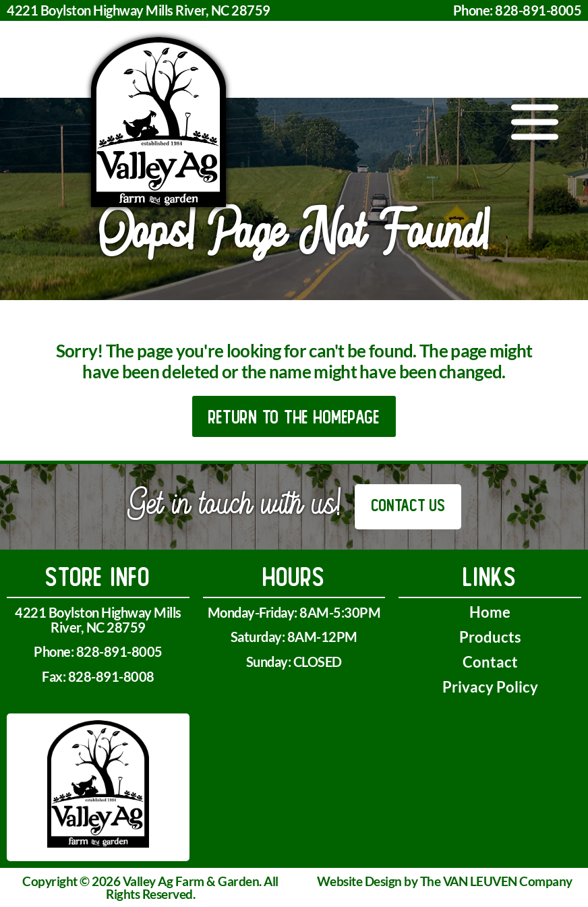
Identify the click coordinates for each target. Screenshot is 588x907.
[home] (158, 122)
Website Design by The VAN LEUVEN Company (445, 881)
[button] (535, 122)
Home (490, 612)
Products (490, 637)
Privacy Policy (490, 687)
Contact (490, 662)
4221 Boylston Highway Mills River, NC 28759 (139, 10)
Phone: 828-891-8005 (518, 10)
